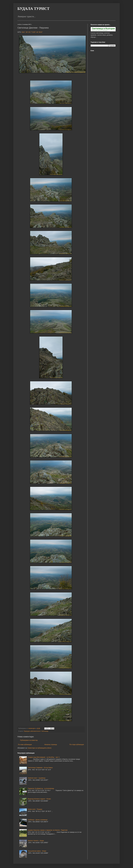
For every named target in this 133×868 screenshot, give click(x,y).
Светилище (45, 731)
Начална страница (51, 745)
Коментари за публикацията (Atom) (39, 748)
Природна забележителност (32, 731)
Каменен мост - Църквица (37, 778)
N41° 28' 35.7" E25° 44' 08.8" (32, 32)
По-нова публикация (25, 745)
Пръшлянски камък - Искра (37, 851)
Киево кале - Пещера (35, 809)
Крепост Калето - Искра (36, 841)
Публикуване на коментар (29, 740)
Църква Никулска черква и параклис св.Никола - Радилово (48, 830)
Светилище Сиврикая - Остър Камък (40, 768)
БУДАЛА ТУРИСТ (33, 9)
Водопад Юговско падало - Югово (39, 799)
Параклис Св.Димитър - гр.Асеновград (41, 788)
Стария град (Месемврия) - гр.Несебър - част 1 (44, 757)
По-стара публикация (77, 745)
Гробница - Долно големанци (38, 820)
